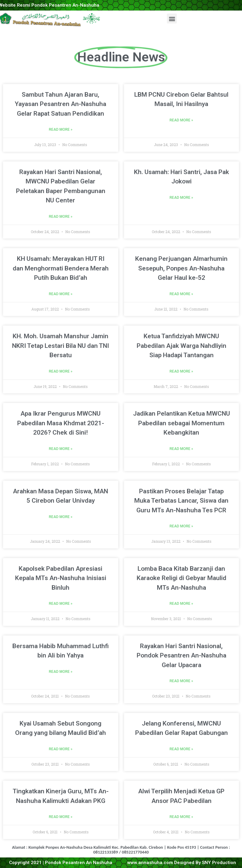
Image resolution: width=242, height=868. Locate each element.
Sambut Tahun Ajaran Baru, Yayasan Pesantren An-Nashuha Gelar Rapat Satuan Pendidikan (61, 104)
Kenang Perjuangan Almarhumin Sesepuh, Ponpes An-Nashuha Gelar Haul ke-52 (181, 268)
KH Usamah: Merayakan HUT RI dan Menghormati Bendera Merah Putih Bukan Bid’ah (61, 268)
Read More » (61, 130)
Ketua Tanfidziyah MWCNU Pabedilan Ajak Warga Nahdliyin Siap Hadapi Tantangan (182, 346)
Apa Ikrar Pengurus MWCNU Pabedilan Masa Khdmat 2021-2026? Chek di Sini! (61, 423)
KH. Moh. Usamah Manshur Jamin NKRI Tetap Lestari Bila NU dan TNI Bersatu (61, 346)
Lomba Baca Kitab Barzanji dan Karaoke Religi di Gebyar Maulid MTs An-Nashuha (182, 578)
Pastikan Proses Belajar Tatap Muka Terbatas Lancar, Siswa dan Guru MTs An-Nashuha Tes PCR (181, 501)
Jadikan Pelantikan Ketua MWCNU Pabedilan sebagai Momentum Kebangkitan (182, 423)
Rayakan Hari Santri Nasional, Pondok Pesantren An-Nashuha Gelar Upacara (182, 656)
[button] (172, 19)
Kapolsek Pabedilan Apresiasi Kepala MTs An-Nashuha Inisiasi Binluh (61, 578)
